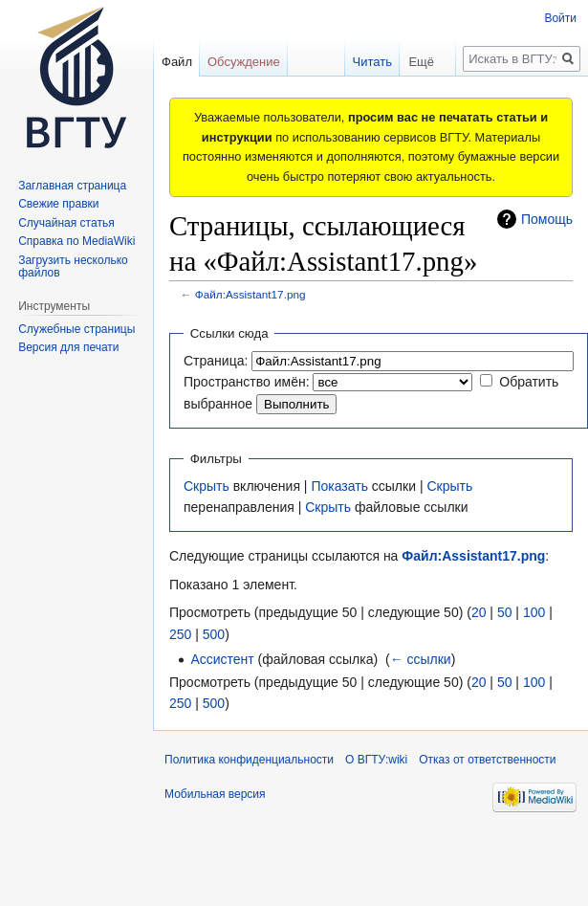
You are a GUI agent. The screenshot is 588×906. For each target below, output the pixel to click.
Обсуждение (244, 62)
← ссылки (421, 659)
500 (214, 634)
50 (505, 612)
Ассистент (222, 659)
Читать (362, 62)
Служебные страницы (76, 329)
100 (534, 612)
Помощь (547, 219)
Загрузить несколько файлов (73, 267)
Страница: (216, 361)
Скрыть (207, 486)
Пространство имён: (247, 382)
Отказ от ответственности (487, 760)
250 (180, 634)
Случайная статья (66, 223)
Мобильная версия (215, 794)
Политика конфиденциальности (249, 760)
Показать (339, 486)
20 (479, 612)
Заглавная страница (72, 186)
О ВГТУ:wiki (376, 760)
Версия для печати (68, 347)
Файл (177, 62)
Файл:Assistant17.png (250, 294)
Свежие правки (58, 204)
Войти (560, 18)
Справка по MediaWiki (76, 241)
